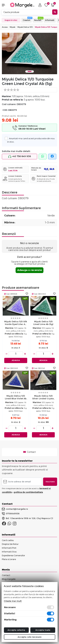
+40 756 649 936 (20, 156)
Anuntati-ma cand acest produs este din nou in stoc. (31, 140)
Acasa (5, 27)
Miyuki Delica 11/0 (25, 27)
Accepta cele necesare (29, 637)
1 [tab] (30, 71)
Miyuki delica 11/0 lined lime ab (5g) (43, 323)
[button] (5, 5)
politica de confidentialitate (28, 492)
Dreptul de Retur (10, 544)
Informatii (50, 20)
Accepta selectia (16, 630)
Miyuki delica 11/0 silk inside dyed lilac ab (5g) (16, 323)
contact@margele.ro (15, 509)
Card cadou (8, 540)
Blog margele (9, 579)
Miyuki (13, 27)
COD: (5, 110)
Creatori (27, 20)
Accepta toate (43, 630)
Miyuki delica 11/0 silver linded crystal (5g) (43, 398)
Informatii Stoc (9, 552)
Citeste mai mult (13, 601)
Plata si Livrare (9, 559)
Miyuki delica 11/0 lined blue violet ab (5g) (16, 398)
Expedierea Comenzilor (13, 555)
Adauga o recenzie (29, 270)
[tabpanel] (29, 54)
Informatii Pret (9, 548)
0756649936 (11, 514)
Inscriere (50, 482)
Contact (29, 452)
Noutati (38, 20)
